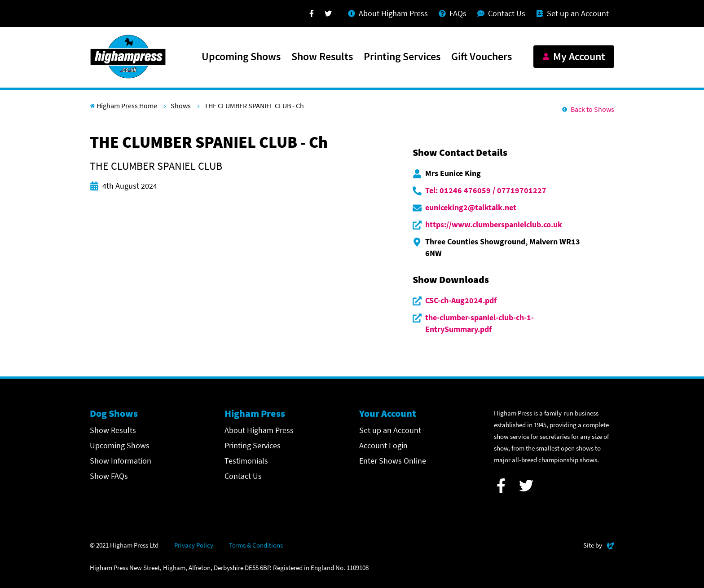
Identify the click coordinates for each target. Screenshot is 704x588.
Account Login (383, 445)
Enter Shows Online (393, 461)
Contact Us (243, 476)
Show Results (322, 57)
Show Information (121, 461)
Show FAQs (109, 476)
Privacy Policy (194, 545)
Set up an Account (390, 430)
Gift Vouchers (482, 57)
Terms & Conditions (256, 545)
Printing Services (402, 57)
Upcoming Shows (241, 57)
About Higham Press (259, 430)
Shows (181, 106)
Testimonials (246, 461)
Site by (599, 544)
